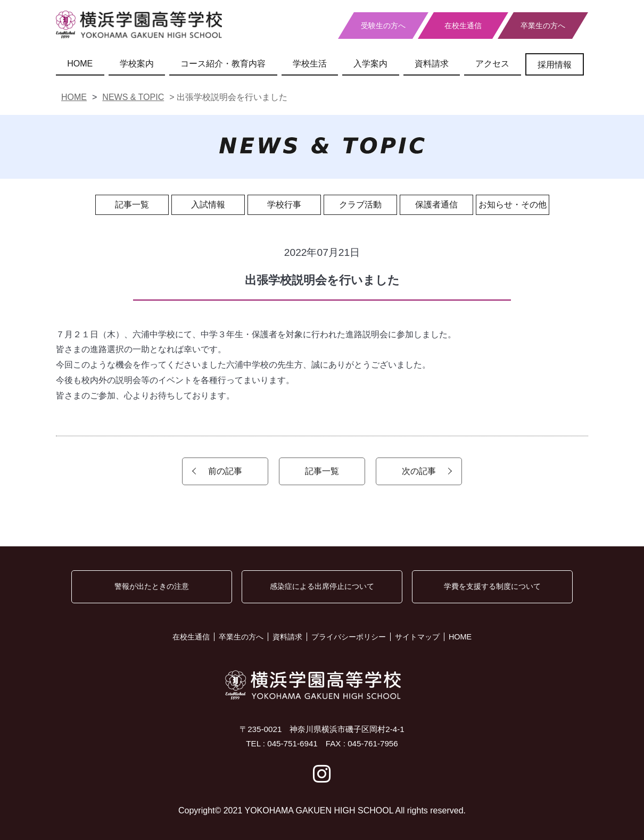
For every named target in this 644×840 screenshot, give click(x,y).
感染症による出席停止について (322, 586)
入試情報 (208, 205)
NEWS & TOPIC (133, 97)
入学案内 (370, 64)
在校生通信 (463, 26)
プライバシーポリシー (349, 637)
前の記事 (225, 471)
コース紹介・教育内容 (223, 64)
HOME (80, 64)
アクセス (492, 64)
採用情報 (555, 65)
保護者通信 (436, 205)
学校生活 (310, 64)
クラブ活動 (360, 205)
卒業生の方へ (543, 26)
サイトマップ (417, 637)
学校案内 (137, 64)
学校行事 (284, 205)
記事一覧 (132, 205)
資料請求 (432, 64)
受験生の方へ (383, 26)
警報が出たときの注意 (152, 586)
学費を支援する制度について (492, 586)
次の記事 (419, 471)
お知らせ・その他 (513, 205)
